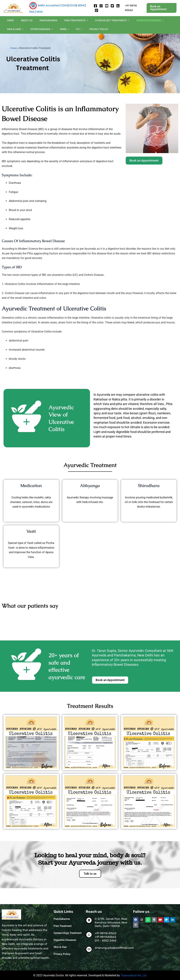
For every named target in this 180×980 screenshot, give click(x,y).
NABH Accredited (48, 5)
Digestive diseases (131, 22)
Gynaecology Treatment (62, 935)
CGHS (65, 5)
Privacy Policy (63, 34)
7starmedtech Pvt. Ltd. (134, 975)
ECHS (73, 5)
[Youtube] (107, 6)
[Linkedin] (118, 6)
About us (21, 22)
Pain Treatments (64, 22)
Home (9, 22)
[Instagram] (101, 6)
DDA (32, 12)
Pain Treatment (63, 926)
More (36, 35)
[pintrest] (97, 10)
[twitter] (112, 6)
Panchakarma (40, 22)
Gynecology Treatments (96, 22)
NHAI (40, 12)
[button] (162, 8)
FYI (47, 35)
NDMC (81, 5)
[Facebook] (95, 6)
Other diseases (16, 35)
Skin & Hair (156, 22)
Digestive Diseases (65, 943)
